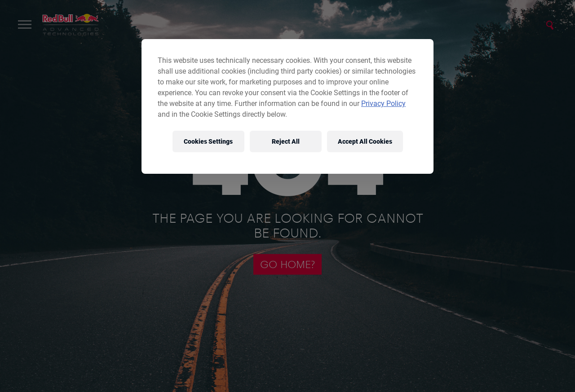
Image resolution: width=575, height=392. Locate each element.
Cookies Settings (208, 141)
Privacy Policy (383, 104)
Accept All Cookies (365, 141)
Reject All (286, 141)
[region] (287, 106)
